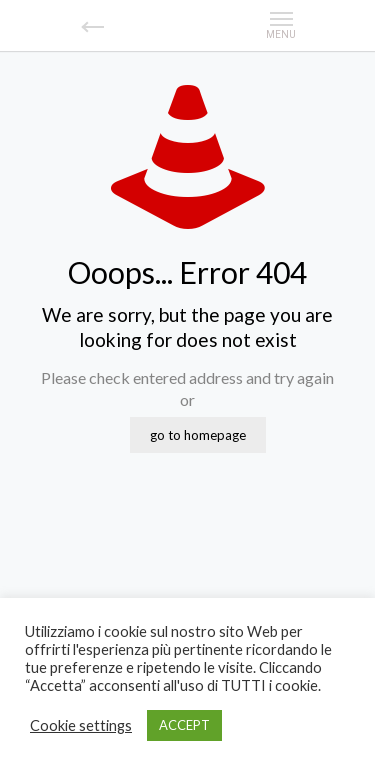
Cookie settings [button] (81, 725)
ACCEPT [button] (184, 725)
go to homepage (198, 435)
